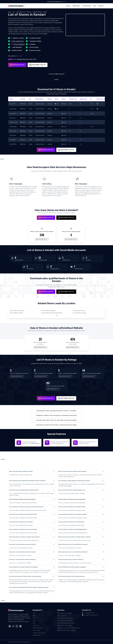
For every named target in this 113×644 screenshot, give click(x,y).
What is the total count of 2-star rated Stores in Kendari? (73, 552)
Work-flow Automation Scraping (66, 630)
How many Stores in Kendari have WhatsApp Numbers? (73, 529)
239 (42, 235)
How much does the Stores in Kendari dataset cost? (72, 490)
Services (68, 6)
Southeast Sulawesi (37, 12)
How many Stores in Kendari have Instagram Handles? (73, 514)
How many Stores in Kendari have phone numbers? (22, 499)
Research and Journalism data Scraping (68, 628)
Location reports (87, 6)
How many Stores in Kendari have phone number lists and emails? (26, 507)
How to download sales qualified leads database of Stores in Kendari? (27, 481)
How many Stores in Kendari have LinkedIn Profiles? (72, 507)
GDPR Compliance (38, 628)
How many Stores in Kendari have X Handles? (21, 522)
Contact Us (63, 2)
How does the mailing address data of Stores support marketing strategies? (29, 587)
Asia (14, 12)
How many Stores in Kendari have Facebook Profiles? (23, 514)
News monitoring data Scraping (66, 623)
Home (34, 613)
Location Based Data (39, 633)
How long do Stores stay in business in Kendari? (71, 559)
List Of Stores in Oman (80, 311)
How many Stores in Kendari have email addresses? (72, 499)
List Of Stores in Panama (17, 313)
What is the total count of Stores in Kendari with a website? (24, 537)
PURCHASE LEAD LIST (17, 65)
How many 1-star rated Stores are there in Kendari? (22, 559)
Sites (34, 623)
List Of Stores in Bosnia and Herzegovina (53, 313)
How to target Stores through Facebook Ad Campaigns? (24, 567)
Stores (10, 12)
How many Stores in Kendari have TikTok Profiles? (71, 522)
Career (35, 618)
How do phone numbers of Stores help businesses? (72, 576)
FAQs (34, 616)
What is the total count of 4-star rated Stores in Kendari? (73, 544)
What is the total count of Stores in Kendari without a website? (74, 537)
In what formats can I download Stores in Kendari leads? (24, 490)
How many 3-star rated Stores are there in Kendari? (23, 552)
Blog (95, 6)
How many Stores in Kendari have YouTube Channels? (23, 529)
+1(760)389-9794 (88, 613)
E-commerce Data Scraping (65, 618)
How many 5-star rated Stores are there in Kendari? (23, 544)
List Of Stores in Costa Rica (18, 311)
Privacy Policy (37, 630)
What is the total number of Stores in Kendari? (21, 471)
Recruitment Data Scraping (65, 621)
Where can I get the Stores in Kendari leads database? (73, 471)
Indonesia (29, 12)
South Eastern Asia (21, 12)
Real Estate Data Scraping (65, 613)
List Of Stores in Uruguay (80, 313)
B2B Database (76, 6)
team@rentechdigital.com (90, 615)
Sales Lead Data (62, 616)
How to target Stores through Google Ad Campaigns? (72, 567)
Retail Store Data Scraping (65, 625)
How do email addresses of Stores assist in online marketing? (25, 576)
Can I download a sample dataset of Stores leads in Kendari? (74, 481)
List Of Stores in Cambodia (49, 311)
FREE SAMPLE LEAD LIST (38, 65)
